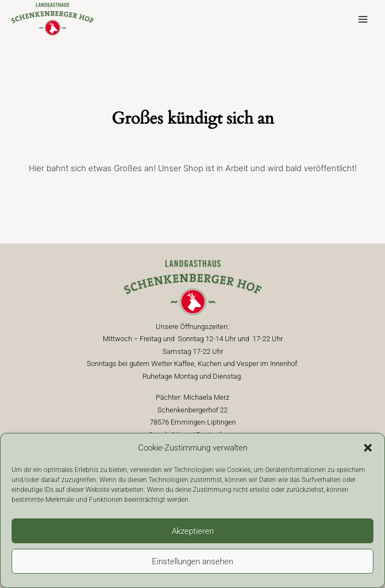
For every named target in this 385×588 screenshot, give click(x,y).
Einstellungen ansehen (192, 561)
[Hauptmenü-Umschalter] (363, 20)
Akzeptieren (193, 531)
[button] (368, 448)
